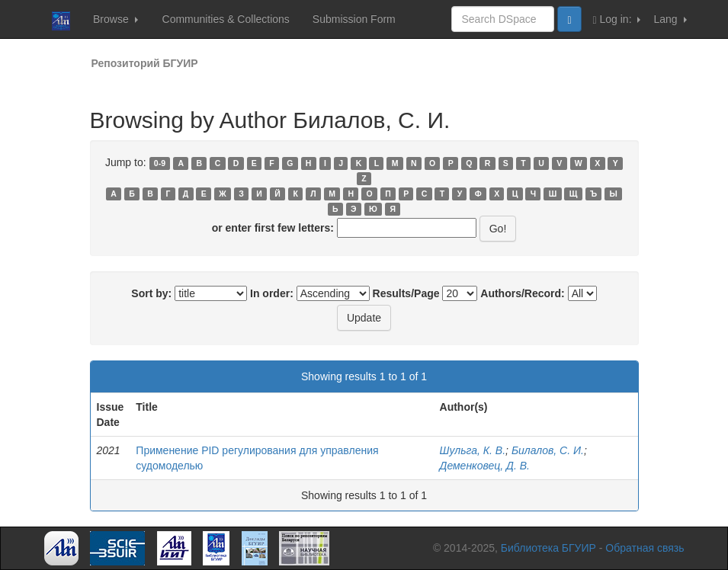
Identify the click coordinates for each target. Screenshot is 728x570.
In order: (272, 293)
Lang (670, 19)
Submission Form (354, 19)
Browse (115, 19)
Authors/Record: (522, 293)
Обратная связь (645, 548)
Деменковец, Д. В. (485, 466)
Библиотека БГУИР (548, 548)
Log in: (617, 19)
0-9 (160, 163)
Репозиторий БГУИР (145, 63)
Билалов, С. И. (548, 450)
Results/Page (406, 293)
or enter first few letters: (273, 228)
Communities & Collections (226, 19)
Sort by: (151, 293)
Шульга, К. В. (473, 450)
